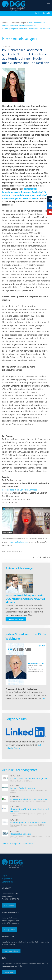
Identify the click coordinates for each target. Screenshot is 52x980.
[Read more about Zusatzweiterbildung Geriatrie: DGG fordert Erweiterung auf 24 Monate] (19, 583)
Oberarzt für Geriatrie (21, 834)
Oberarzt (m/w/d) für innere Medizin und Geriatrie (30, 810)
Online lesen (8, 972)
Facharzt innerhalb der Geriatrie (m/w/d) (29, 778)
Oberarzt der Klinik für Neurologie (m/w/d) (30, 799)
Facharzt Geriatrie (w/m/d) (23, 788)
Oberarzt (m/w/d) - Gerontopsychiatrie (28, 823)
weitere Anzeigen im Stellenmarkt (18, 844)
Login (38, 13)
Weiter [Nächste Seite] (46, 557)
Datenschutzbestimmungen (18, 542)
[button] (49, 6)
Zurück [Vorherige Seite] (37, 557)
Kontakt (47, 13)
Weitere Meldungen (16, 619)
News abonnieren (11, 951)
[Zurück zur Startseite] (14, 6)
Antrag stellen (9, 929)
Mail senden (8, 905)
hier (44, 698)
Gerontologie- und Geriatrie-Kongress (20, 490)
